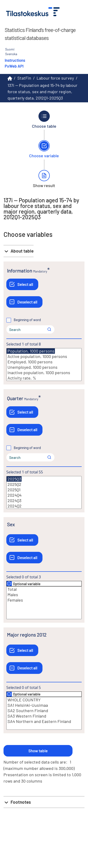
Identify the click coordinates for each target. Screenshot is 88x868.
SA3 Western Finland (44, 716)
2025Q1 (44, 490)
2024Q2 (44, 506)
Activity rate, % (44, 378)
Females (44, 600)
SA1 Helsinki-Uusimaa (44, 705)
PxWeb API (14, 66)
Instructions (15, 60)
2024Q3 (44, 501)
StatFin (24, 78)
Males (44, 595)
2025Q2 (44, 484)
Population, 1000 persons (31, 351)
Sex (11, 524)
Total (44, 589)
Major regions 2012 (27, 635)
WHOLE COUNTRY (44, 700)
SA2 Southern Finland (44, 711)
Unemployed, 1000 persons (44, 367)
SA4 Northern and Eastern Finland (44, 721)
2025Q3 (14, 479)
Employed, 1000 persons (44, 362)
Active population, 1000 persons (44, 356)
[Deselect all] (24, 302)
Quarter (15, 398)
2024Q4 (44, 495)
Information (20, 271)
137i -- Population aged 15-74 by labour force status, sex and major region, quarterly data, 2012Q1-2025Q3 (42, 92)
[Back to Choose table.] (44, 119)
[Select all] (22, 284)
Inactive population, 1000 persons (44, 373)
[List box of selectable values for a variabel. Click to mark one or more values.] (44, 365)
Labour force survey (55, 78)
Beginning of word (27, 320)
